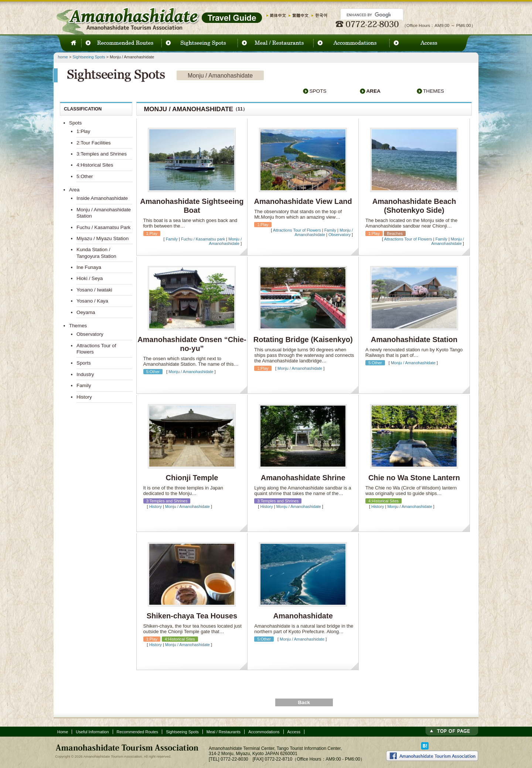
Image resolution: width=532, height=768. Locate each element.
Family (172, 239)
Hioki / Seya (90, 278)
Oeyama (86, 312)
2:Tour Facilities (94, 143)
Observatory (340, 235)
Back (304, 702)
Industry (85, 374)
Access (294, 732)
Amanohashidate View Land (303, 201)
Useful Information (92, 732)
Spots (318, 91)
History (156, 506)
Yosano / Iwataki (94, 290)
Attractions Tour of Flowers (297, 230)
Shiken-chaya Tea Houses (192, 616)
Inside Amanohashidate (102, 198)
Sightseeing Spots (89, 57)
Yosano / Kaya (92, 301)
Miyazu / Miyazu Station (103, 238)
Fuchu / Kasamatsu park (203, 239)
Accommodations (264, 732)
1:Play (83, 131)
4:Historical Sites (95, 165)
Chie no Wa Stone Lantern (414, 478)
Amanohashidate (303, 616)
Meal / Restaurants (224, 732)
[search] (369, 15)
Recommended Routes (138, 732)
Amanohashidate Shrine (303, 478)
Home (63, 732)
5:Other (85, 176)
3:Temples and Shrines (102, 154)
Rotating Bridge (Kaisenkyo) (303, 339)
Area (373, 91)
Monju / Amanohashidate (226, 241)
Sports (84, 363)
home (63, 57)
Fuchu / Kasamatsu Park (103, 227)
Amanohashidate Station (414, 339)
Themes (434, 91)
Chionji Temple (192, 478)
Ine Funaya (89, 267)
